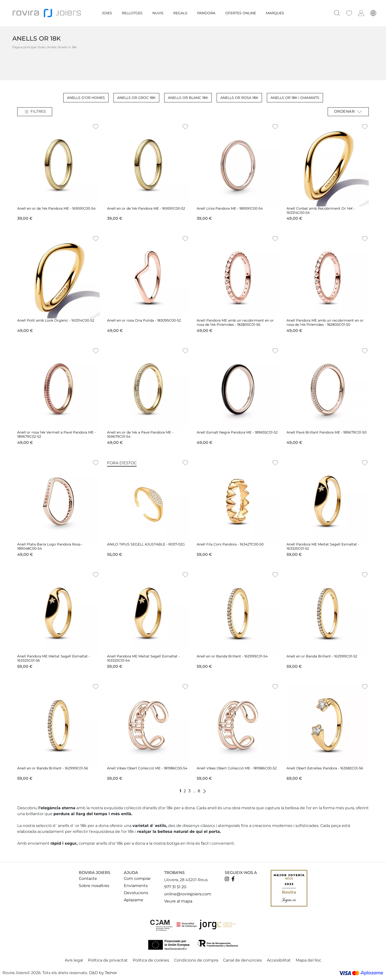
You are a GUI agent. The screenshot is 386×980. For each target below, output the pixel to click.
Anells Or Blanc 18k (188, 98)
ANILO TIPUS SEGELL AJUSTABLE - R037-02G (146, 544)
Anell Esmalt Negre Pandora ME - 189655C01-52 (237, 432)
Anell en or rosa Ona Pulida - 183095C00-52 (144, 320)
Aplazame (134, 900)
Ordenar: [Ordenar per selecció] (348, 112)
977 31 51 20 (175, 887)
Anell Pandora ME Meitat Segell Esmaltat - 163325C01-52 (323, 546)
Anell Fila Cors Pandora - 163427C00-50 (230, 544)
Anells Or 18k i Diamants (295, 98)
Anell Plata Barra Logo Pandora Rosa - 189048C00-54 (50, 546)
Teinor (111, 973)
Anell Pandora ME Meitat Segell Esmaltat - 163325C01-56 (54, 658)
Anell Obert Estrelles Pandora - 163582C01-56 (325, 768)
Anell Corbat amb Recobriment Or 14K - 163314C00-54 (321, 210)
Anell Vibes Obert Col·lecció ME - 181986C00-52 (237, 768)
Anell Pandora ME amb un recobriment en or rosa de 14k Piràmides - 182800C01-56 (235, 322)
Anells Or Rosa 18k (239, 98)
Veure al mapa (178, 901)
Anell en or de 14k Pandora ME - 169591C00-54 (56, 208)
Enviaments (136, 886)
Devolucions (136, 893)
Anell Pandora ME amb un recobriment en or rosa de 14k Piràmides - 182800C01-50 (325, 322)
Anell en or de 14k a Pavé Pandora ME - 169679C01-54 (140, 434)
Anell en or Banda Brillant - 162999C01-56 (53, 768)
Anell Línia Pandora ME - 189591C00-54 (230, 208)
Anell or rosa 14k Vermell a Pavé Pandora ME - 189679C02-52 (56, 434)
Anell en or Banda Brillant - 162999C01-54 (232, 656)
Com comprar (137, 879)
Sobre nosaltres (94, 886)
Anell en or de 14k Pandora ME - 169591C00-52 (146, 208)
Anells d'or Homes (86, 98)
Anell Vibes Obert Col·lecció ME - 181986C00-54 (147, 768)
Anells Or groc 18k (136, 98)
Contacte (88, 879)
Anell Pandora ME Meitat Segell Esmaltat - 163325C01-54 (143, 658)
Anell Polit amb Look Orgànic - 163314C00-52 (56, 320)
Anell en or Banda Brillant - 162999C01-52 (322, 656)
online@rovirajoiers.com (188, 894)
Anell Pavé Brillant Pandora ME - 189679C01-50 (327, 432)
